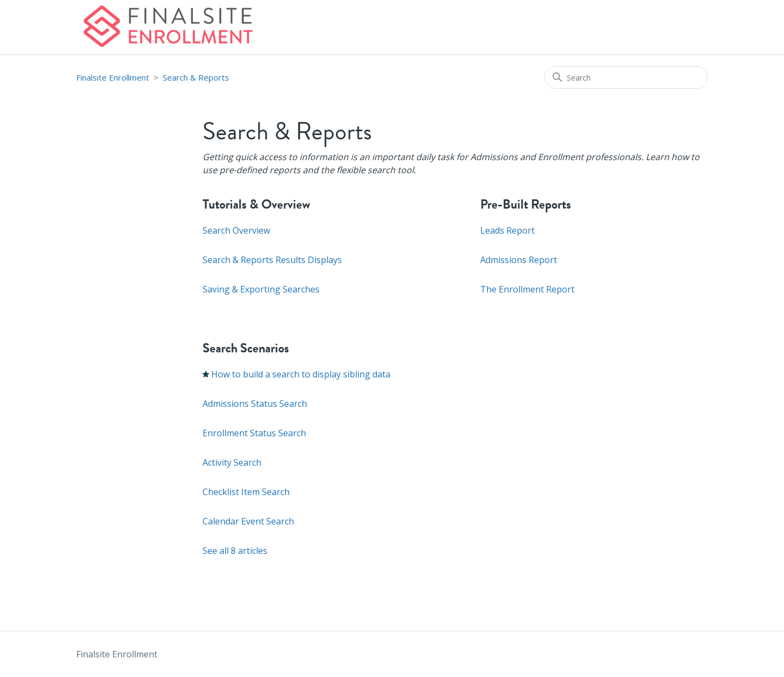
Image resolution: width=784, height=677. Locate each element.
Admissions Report (519, 260)
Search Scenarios (246, 348)
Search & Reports (196, 77)
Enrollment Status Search (254, 433)
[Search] (626, 77)
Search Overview (236, 230)
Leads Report (507, 230)
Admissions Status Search (255, 404)
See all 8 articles (235, 551)
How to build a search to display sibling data (301, 374)
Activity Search (232, 462)
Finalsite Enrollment (113, 77)
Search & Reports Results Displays (272, 260)
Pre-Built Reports (526, 204)
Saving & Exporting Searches (261, 289)
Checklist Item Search (246, 492)
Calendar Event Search (248, 521)
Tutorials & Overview (256, 204)
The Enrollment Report (527, 289)
